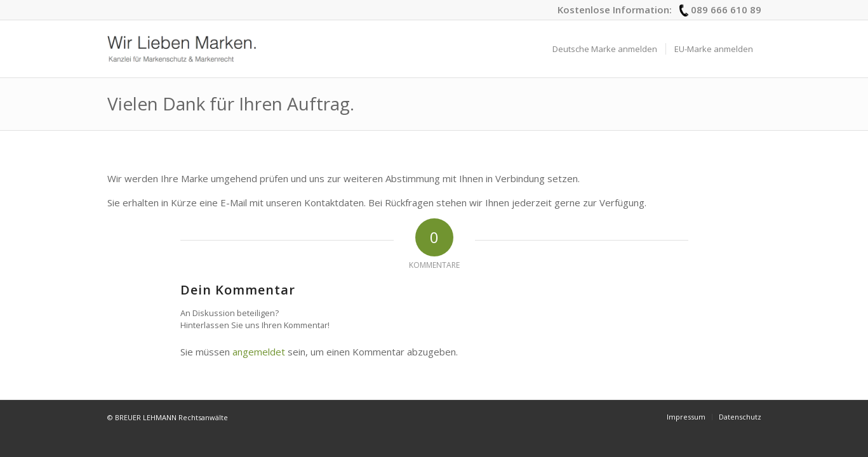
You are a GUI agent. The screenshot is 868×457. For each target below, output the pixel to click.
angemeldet (259, 352)
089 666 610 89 (726, 10)
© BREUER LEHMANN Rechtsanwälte (168, 417)
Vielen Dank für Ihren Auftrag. (231, 103)
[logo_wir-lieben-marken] (182, 49)
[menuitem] (605, 49)
